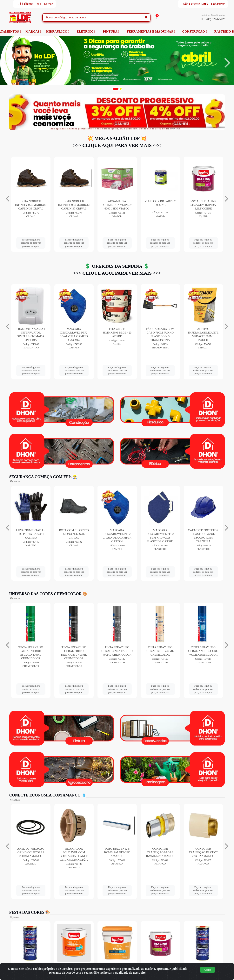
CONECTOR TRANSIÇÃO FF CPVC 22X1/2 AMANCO (203, 852)
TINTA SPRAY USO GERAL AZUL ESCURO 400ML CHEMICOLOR (203, 651)
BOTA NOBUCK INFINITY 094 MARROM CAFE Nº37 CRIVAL (117, 205)
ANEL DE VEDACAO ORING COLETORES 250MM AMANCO (31, 852)
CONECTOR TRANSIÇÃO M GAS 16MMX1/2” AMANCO (160, 852)
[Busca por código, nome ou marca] (92, 17)
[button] (116, 89)
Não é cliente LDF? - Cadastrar (203, 4)
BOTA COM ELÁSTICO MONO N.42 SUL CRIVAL (74, 534)
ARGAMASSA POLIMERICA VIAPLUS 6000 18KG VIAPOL (160, 205)
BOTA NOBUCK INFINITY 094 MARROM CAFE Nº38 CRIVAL (74, 205)
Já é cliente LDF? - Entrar (35, 4)
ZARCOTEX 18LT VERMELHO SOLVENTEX (31, 205)
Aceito (207, 970)
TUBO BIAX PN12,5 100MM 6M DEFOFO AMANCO (117, 852)
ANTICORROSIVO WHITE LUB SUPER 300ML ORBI (31, 333)
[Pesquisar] (146, 17)
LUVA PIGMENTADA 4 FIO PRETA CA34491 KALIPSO (31, 534)
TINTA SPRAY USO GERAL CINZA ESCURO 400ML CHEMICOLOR (117, 651)
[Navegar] (7, 63)
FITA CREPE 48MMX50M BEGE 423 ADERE (160, 333)
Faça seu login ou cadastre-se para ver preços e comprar (31, 243)
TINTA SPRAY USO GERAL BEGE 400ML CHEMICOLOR (160, 651)
